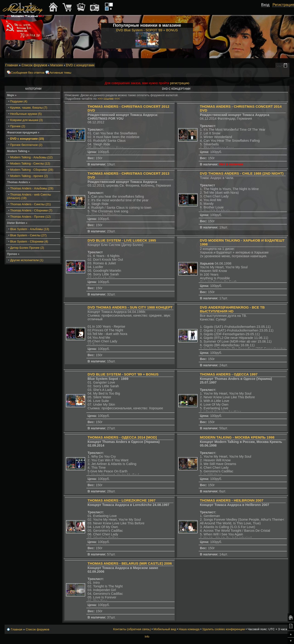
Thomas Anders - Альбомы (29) (32, 188)
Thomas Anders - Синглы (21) (30, 204)
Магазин (57, 65)
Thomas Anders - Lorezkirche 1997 (122, 500)
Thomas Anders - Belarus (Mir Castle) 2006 (130, 563)
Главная (12, 65)
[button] (267, 10)
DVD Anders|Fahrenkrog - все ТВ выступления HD (232, 309)
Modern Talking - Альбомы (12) (31, 157)
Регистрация (283, 5)
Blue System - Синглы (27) (28, 235)
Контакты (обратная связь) (132, 629)
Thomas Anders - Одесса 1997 (229, 374)
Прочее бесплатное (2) (26, 145)
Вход (265, 5)
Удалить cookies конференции (223, 629)
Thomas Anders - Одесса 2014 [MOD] (122, 437)
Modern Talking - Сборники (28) (32, 170)
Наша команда (189, 629)
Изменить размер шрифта (280, 65)
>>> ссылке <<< (109, 99)
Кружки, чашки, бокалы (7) (29, 108)
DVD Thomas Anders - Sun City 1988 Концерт (130, 307)
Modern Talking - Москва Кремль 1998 (237, 437)
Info (147, 637)
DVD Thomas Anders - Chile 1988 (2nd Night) (242, 173)
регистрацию (180, 83)
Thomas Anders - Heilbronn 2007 (232, 500)
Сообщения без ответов (28, 73)
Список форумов (34, 65)
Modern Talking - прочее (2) (29, 176)
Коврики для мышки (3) (26, 120)
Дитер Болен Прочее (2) (27, 248)
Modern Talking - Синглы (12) (30, 163)
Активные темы (60, 73)
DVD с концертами (80, 65)
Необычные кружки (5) (26, 114)
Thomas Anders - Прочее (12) (30, 217)
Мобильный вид (286, 65)
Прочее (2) (18, 126)
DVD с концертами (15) (27, 139)
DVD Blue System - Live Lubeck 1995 (122, 240)
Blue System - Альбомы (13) (30, 229)
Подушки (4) (19, 101)
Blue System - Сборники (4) (29, 241)
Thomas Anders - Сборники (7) (31, 210)
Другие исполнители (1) (27, 260)
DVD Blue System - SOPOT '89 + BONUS (123, 374)
